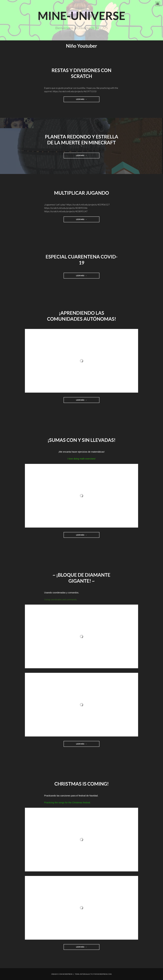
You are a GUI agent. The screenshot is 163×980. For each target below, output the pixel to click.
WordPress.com (104, 974)
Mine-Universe (81, 15)
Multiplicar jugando (82, 193)
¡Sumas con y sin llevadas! (81, 440)
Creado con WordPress (62, 974)
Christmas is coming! (82, 784)
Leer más (85, 100)
